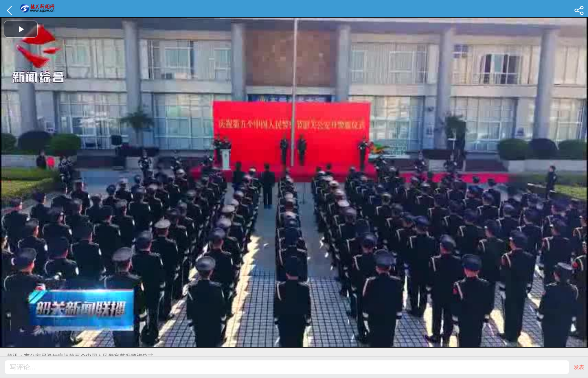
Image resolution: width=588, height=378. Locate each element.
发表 (579, 367)
